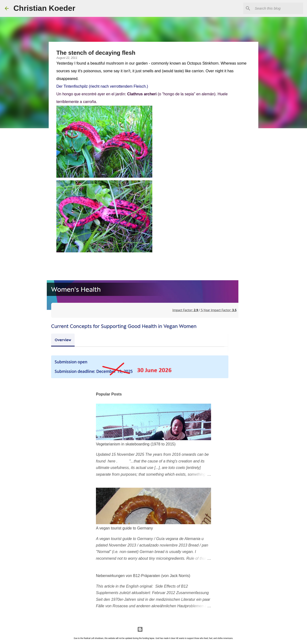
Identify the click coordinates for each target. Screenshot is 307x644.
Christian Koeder (44, 8)
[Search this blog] (278, 8)
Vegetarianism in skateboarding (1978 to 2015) (136, 444)
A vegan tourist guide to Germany (124, 528)
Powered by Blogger (153, 629)
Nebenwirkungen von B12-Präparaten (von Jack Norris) (143, 576)
